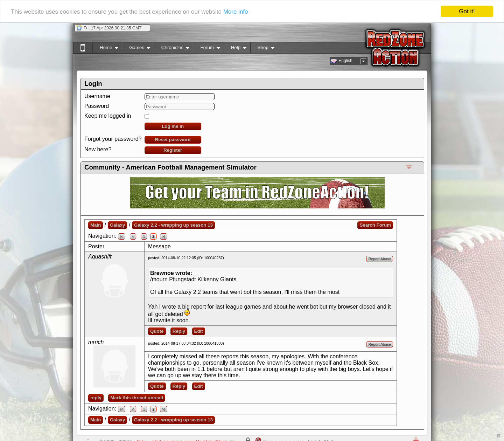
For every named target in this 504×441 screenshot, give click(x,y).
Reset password (173, 140)
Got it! (467, 11)
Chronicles (172, 49)
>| (164, 236)
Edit (199, 331)
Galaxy (118, 225)
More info (236, 11)
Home (105, 49)
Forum (206, 49)
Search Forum (375, 225)
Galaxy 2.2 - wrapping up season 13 (173, 225)
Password (97, 106)
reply (96, 398)
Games (136, 49)
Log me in (173, 126)
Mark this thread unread (137, 398)
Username (97, 96)
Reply (179, 331)
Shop (262, 49)
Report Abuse (380, 259)
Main (96, 225)
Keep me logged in (108, 116)
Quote (157, 331)
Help (235, 49)
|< (122, 236)
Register (173, 150)
